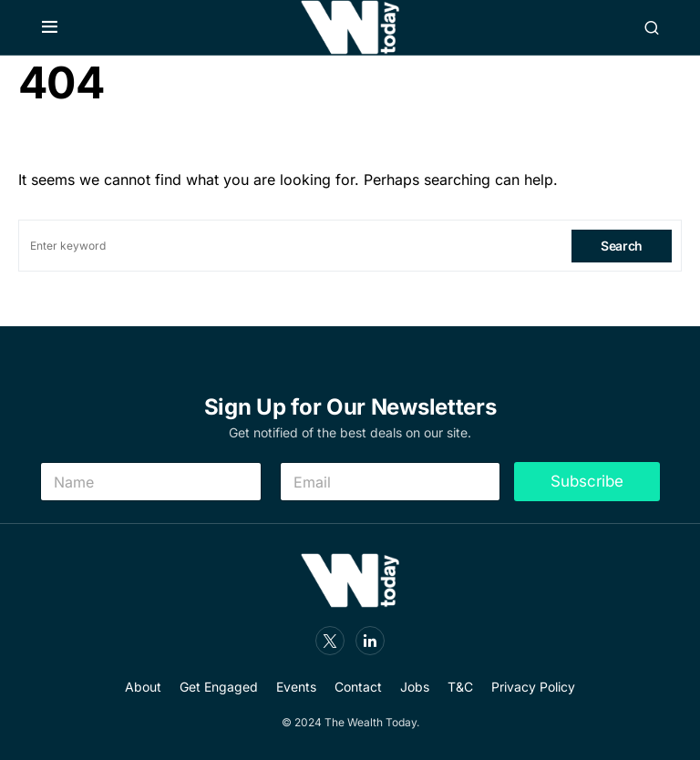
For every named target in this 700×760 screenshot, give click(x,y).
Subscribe (587, 481)
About (143, 687)
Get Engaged (219, 687)
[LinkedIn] (370, 641)
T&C (460, 687)
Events (296, 687)
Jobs (415, 687)
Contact (358, 687)
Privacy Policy (533, 687)
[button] (50, 27)
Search (622, 246)
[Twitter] (330, 641)
